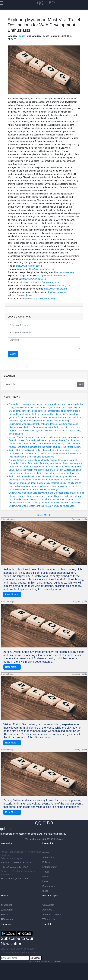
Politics (46, 862)
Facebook (7, 905)
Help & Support (50, 896)
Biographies (49, 886)
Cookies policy (15, 867)
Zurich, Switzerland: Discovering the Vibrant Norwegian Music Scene (42, 506)
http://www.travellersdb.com (53, 276)
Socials (5, 896)
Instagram (7, 910)
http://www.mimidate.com (34, 279)
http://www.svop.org (65, 272)
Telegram (7, 919)
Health (46, 881)
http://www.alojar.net (22, 295)
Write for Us (49, 919)
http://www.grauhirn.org (49, 282)
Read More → (12, 594)
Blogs (45, 891)
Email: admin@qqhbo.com (15, 879)
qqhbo (22, 36)
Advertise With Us (52, 914)
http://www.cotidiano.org (55, 289)
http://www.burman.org (45, 299)
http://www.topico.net (57, 292)
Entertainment (50, 867)
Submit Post (49, 857)
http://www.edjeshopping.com (57, 285)
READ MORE (44, 515)
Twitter (5, 914)
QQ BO (46, 3)
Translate (47, 924)
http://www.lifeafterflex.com (42, 269)
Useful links (48, 843)
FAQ (26, 867)
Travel (46, 872)
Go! (81, 384)
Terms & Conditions (11, 862)
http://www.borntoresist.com (29, 266)
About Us (47, 910)
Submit (13, 354)
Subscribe (36, 958)
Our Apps (6, 924)
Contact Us (48, 905)
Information (7, 843)
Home (46, 853)
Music (45, 876)
